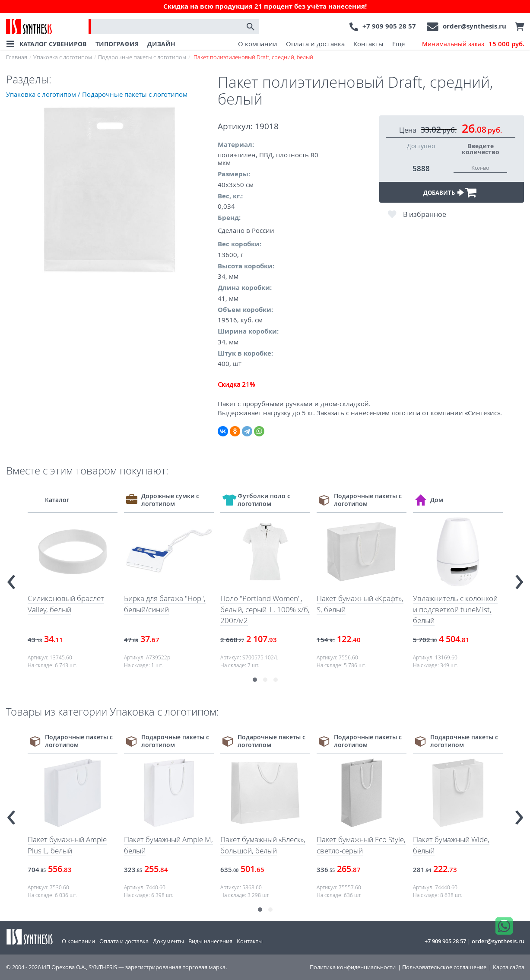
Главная (17, 57)
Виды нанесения (210, 941)
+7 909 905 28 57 (389, 26)
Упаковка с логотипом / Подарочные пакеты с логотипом (97, 94)
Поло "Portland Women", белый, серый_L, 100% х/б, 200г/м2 (265, 609)
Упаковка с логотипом (63, 57)
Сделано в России (246, 230)
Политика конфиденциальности (353, 967)
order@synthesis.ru (474, 26)
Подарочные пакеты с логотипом (142, 57)
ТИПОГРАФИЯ (117, 44)
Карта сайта (509, 967)
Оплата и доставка (315, 44)
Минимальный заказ (473, 44)
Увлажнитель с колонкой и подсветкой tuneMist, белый (455, 609)
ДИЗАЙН (161, 44)
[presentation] (11, 578)
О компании (258, 44)
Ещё (398, 44)
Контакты (368, 44)
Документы (168, 941)
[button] (255, 680)
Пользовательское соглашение (444, 967)
